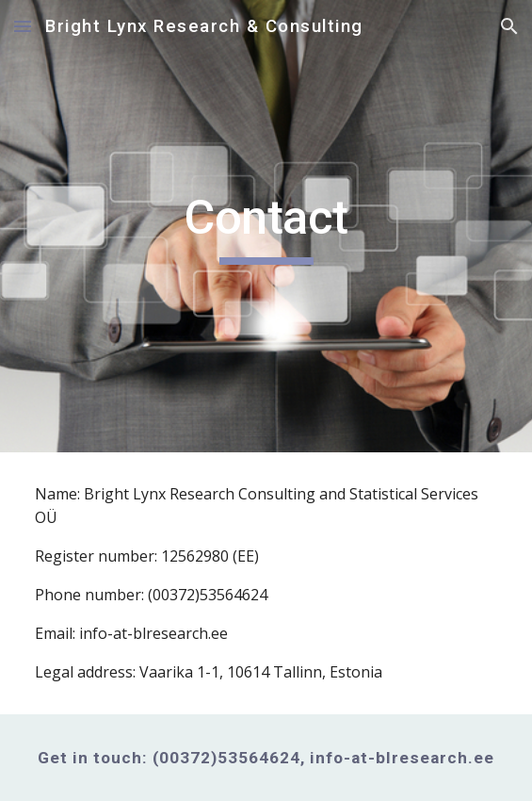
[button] (23, 26)
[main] (266, 226)
